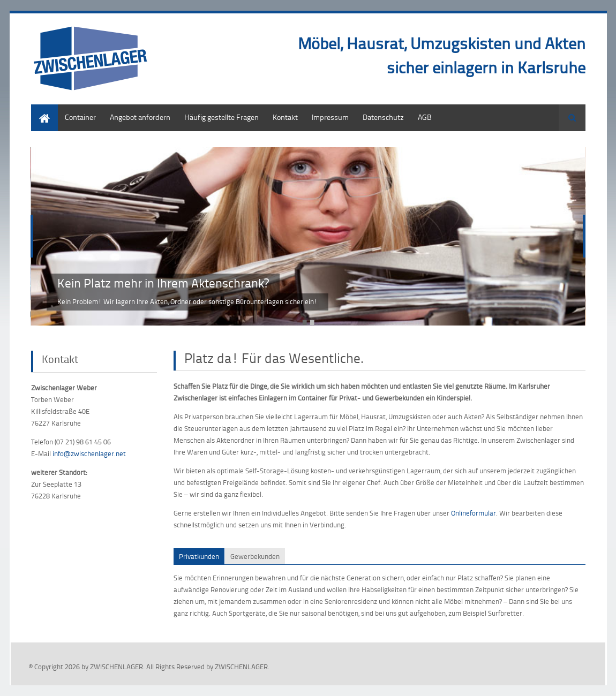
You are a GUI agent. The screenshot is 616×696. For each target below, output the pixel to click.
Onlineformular (474, 513)
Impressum (330, 117)
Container (80, 117)
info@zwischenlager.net (89, 453)
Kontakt (285, 117)
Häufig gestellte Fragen (221, 117)
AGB (425, 117)
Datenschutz (383, 117)
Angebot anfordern (140, 117)
